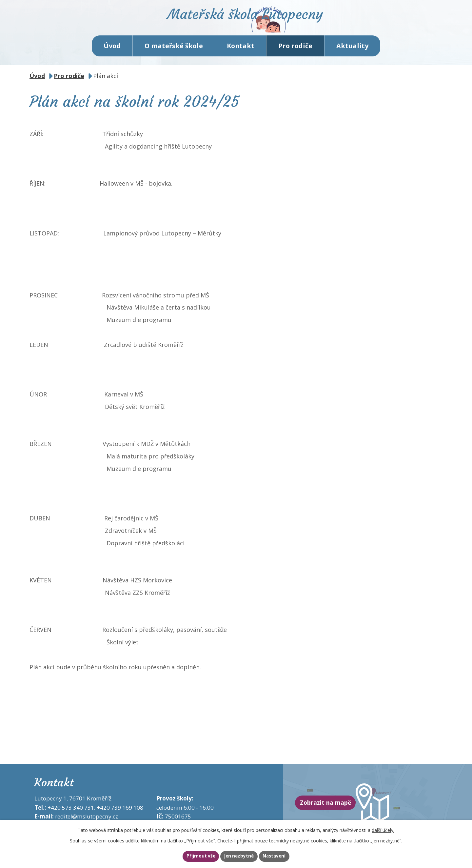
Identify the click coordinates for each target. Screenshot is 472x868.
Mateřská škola (264, 25)
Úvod (112, 56)
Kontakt (241, 56)
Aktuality (352, 56)
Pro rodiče (295, 56)
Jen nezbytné (239, 856)
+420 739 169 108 (120, 817)
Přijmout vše (192, 856)
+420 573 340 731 (71, 817)
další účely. (383, 829)
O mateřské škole (174, 56)
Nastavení (283, 856)
